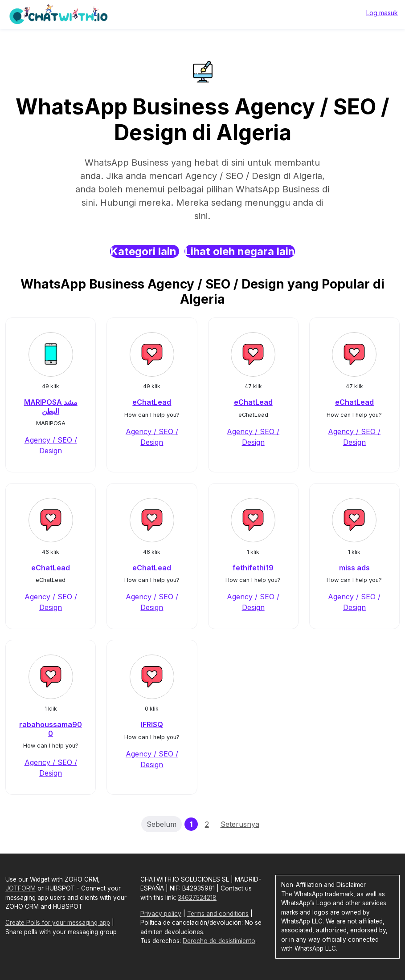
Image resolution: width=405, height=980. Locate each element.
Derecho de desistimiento (219, 941)
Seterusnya (240, 824)
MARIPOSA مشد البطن (51, 406)
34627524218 (197, 898)
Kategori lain (145, 251)
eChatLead (152, 402)
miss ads (354, 568)
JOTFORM (20, 888)
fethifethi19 (253, 568)
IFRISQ (152, 724)
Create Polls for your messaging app (58, 923)
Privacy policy (161, 914)
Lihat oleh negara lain (240, 251)
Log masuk (382, 13)
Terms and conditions (218, 914)
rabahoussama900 (51, 729)
